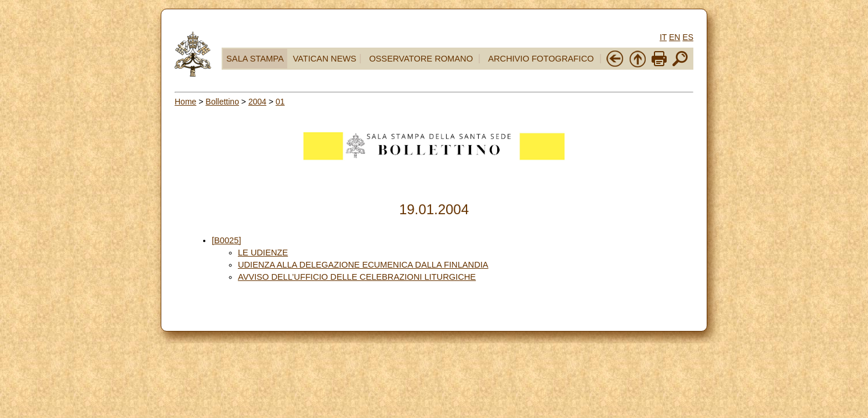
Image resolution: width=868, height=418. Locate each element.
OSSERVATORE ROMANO (421, 59)
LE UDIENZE (263, 253)
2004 (257, 102)
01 (280, 102)
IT (663, 37)
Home (185, 102)
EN (674, 37)
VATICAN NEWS (325, 59)
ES (688, 37)
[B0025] (227, 240)
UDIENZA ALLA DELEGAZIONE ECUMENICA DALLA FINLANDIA (363, 265)
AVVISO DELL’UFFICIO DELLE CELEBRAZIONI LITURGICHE (357, 277)
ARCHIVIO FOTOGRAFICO (541, 59)
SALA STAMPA (255, 59)
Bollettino (222, 102)
